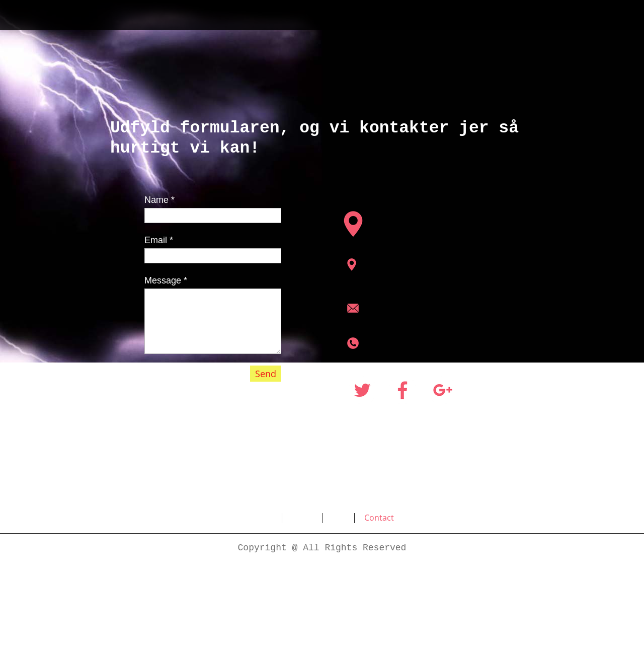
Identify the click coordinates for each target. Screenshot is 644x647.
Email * (159, 240)
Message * (166, 280)
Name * (159, 200)
